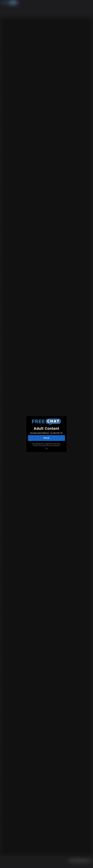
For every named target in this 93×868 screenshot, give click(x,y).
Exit (46, 448)
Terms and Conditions (52, 445)
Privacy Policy (38, 445)
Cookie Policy (56, 444)
